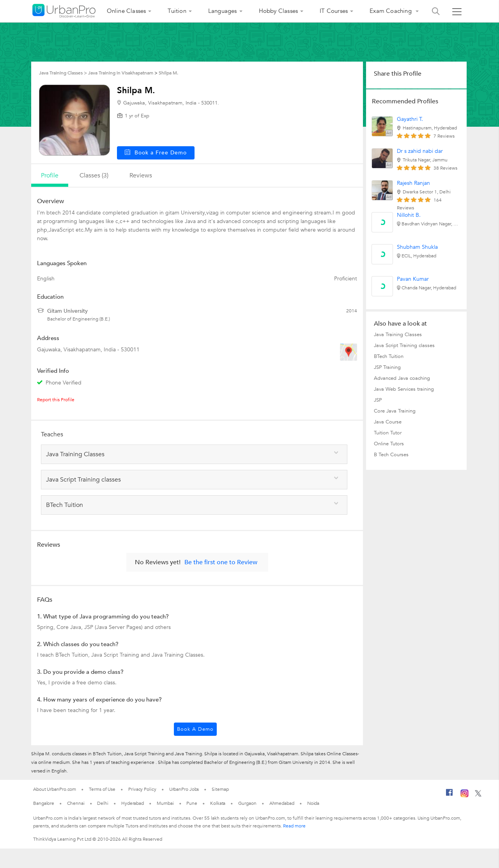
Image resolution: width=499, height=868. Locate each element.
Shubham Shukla (417, 247)
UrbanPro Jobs (184, 789)
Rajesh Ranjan (413, 183)
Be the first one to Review (221, 562)
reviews (141, 175)
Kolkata (218, 803)
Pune (192, 803)
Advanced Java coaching (402, 378)
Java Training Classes (398, 335)
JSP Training (387, 367)
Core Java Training (395, 411)
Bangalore (44, 803)
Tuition (177, 11)
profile (50, 175)
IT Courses (334, 11)
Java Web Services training (404, 389)
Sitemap (220, 789)
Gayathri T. (410, 119)
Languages (223, 11)
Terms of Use (102, 789)
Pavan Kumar (413, 279)
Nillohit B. (409, 215)
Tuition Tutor (388, 433)
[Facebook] (449, 795)
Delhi (103, 803)
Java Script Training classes (404, 345)
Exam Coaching (391, 11)
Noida (313, 803)
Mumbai (165, 803)
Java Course (388, 422)
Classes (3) (94, 175)
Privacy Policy (142, 789)
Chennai (76, 803)
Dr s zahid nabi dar (420, 151)
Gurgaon (247, 803)
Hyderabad (133, 803)
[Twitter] (478, 795)
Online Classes (127, 11)
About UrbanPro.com (55, 789)
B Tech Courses (391, 455)
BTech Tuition (389, 356)
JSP (378, 400)
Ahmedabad (282, 803)
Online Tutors (389, 444)
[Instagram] (464, 796)
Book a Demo (195, 729)
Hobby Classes (279, 11)
